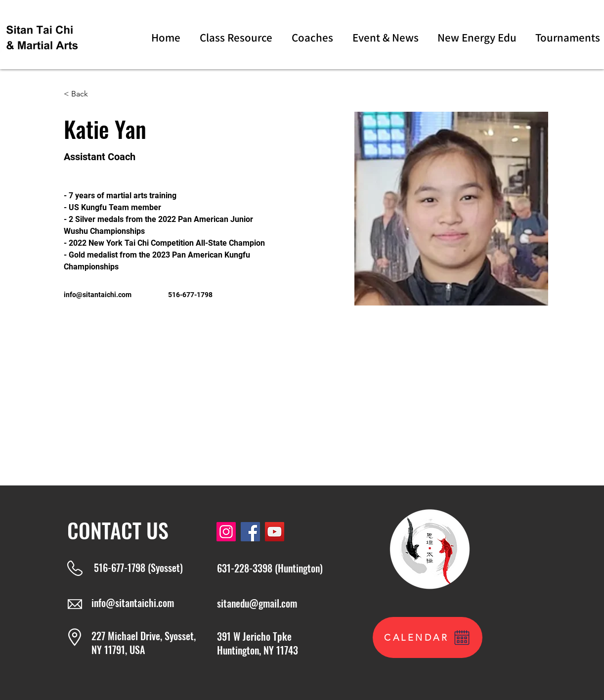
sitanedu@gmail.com (257, 603)
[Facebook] (250, 532)
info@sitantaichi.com (98, 295)
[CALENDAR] (428, 637)
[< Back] (83, 94)
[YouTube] (275, 532)
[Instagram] (226, 532)
